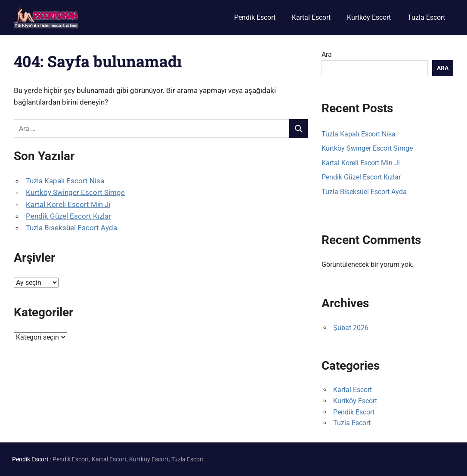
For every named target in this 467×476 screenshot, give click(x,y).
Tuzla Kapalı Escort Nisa (65, 181)
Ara (327, 54)
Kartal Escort (311, 17)
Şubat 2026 (351, 328)
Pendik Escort (255, 17)
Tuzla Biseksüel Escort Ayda (71, 228)
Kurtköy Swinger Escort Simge (75, 192)
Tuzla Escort (426, 17)
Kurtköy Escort (369, 17)
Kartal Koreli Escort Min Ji (68, 204)
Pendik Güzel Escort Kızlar (68, 216)
